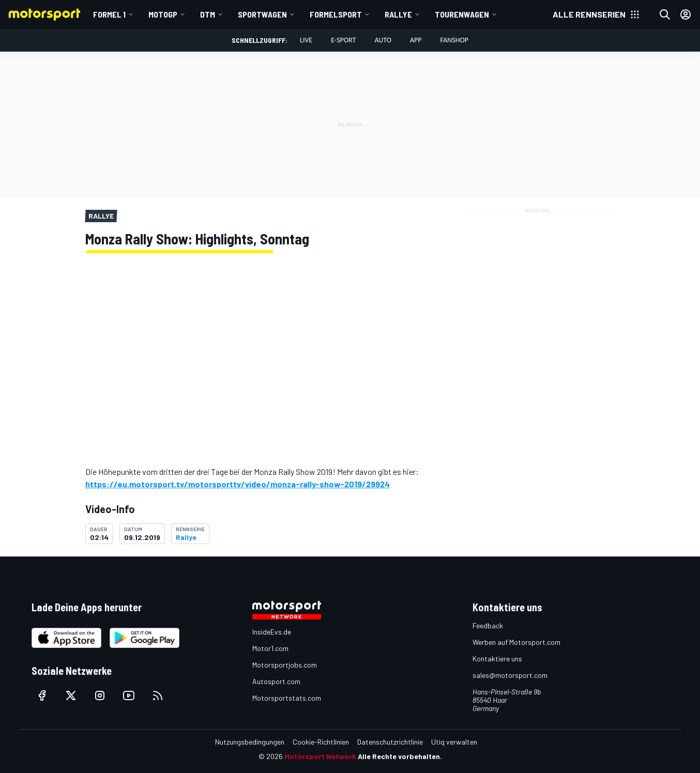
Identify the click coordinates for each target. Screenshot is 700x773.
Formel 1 (109, 14)
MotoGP (163, 14)
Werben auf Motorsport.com (516, 642)
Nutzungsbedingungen (250, 742)
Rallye (398, 14)
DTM (208, 14)
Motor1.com (270, 648)
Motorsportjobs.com (285, 665)
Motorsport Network (320, 756)
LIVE (306, 40)
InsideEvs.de (272, 632)
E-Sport (343, 40)
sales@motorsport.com (510, 675)
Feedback (488, 625)
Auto (383, 40)
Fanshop (454, 40)
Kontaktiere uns (497, 659)
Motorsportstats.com (287, 698)
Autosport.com (276, 681)
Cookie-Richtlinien (321, 742)
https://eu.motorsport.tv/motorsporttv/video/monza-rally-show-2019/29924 (238, 484)
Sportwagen (262, 14)
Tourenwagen (462, 14)
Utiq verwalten (454, 742)
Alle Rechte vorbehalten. (400, 756)
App (416, 40)
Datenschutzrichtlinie (390, 742)
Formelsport (336, 14)
